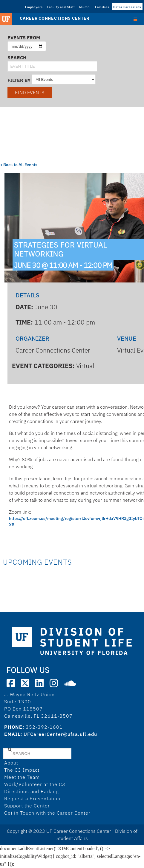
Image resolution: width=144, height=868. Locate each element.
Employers (34, 7)
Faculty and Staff (61, 7)
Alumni (85, 7)
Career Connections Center (55, 18)
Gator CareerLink (127, 7)
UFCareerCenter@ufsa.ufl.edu (60, 734)
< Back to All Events (19, 165)
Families (102, 7)
